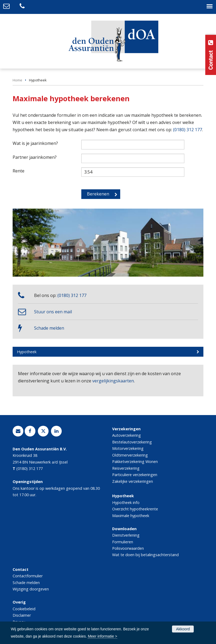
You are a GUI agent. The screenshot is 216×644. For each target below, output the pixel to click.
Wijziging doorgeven (31, 589)
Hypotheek (27, 352)
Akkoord (183, 629)
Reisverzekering (126, 468)
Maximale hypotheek (131, 516)
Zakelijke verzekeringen (133, 481)
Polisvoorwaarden (128, 548)
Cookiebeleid (24, 609)
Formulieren (123, 542)
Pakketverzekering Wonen (135, 462)
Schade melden (49, 328)
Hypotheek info (126, 502)
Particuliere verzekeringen (135, 475)
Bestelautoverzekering (132, 442)
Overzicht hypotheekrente (135, 509)
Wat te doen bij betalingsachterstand (145, 555)
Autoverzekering (127, 435)
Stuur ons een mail (53, 312)
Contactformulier (28, 576)
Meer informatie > (102, 636)
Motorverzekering (128, 448)
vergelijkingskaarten (113, 381)
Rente (19, 171)
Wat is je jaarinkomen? (35, 143)
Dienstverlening (126, 535)
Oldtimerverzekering (130, 455)
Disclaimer (22, 615)
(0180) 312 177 (188, 130)
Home (17, 80)
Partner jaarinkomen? (35, 157)
